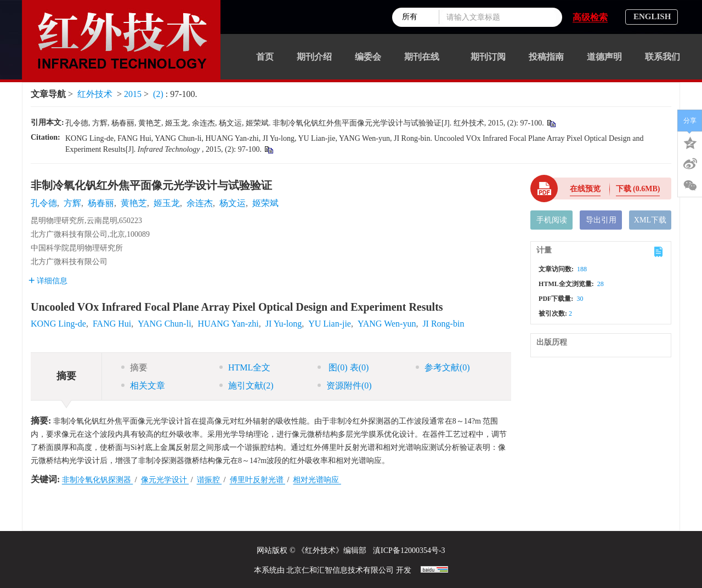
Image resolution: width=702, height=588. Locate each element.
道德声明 (604, 57)
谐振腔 (210, 480)
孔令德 (44, 203)
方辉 (72, 203)
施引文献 (247, 386)
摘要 (134, 367)
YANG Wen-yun (387, 324)
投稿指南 (546, 57)
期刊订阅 (488, 57)
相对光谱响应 (317, 480)
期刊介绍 (314, 57)
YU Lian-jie (330, 324)
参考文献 (443, 367)
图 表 (343, 367)
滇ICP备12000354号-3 (409, 550)
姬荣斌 (265, 203)
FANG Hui (112, 324)
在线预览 (585, 189)
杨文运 (233, 203)
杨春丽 (101, 203)
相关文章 (143, 386)
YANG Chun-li (164, 324)
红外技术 (95, 94)
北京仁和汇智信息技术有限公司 (340, 570)
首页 (265, 57)
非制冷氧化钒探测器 (98, 480)
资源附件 (345, 386)
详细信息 (48, 281)
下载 (638, 189)
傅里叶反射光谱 (258, 480)
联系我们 (663, 57)
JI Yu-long (284, 324)
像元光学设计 (165, 480)
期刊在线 (426, 57)
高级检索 (590, 17)
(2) (159, 94)
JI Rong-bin (443, 324)
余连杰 (200, 203)
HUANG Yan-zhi (228, 324)
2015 (133, 94)
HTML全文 (245, 367)
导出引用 (601, 220)
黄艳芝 (134, 203)
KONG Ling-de (58, 324)
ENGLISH (652, 16)
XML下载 (650, 220)
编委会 (368, 57)
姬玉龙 (167, 203)
